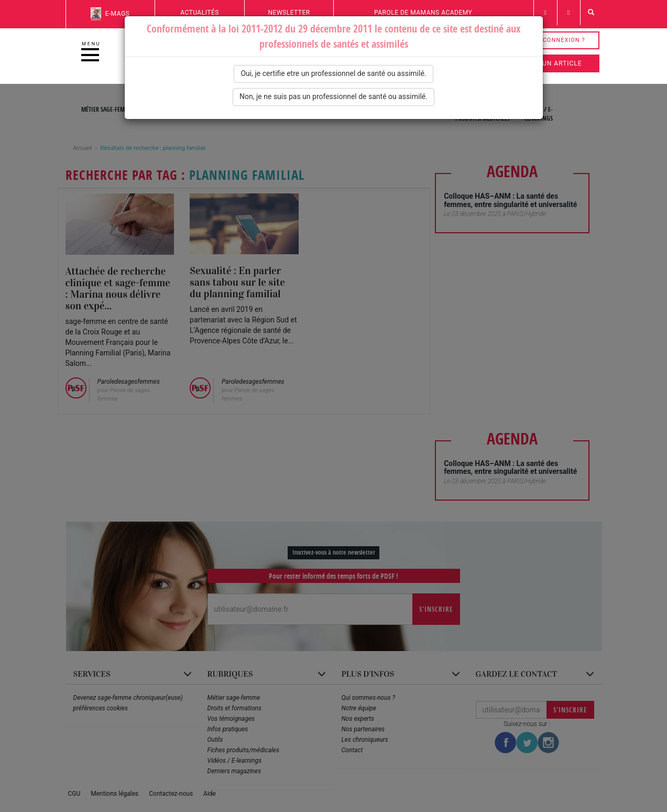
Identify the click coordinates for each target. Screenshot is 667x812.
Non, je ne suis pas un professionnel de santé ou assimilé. (333, 96)
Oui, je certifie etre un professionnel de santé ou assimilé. (333, 73)
